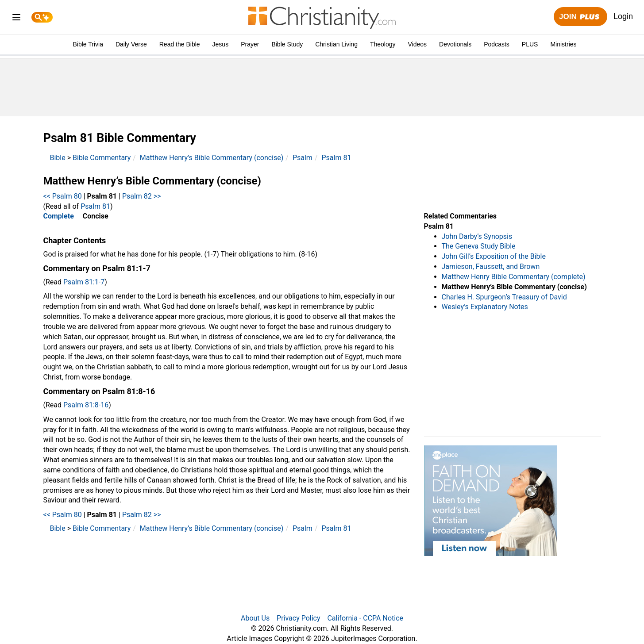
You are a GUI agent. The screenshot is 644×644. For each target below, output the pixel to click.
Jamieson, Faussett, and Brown (491, 266)
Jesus (221, 44)
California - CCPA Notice (365, 618)
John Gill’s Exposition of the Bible (494, 256)
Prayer (250, 44)
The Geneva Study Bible (479, 246)
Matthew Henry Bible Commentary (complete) (514, 277)
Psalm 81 (336, 158)
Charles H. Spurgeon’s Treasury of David (504, 297)
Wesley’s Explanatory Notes (485, 307)
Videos (418, 44)
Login (623, 16)
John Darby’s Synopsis (477, 236)
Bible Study (287, 44)
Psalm (303, 158)
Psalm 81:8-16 (86, 405)
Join (580, 17)
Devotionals (455, 44)
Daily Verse (131, 44)
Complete (59, 216)
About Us (255, 618)
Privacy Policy (299, 618)
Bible (58, 158)
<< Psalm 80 (63, 196)
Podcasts (497, 44)
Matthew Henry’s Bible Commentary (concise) (212, 158)
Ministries (563, 44)
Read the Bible (180, 44)
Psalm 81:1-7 (84, 282)
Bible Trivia (88, 44)
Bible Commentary (102, 158)
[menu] (16, 19)
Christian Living (336, 44)
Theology (383, 44)
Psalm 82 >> (142, 196)
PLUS (530, 44)
